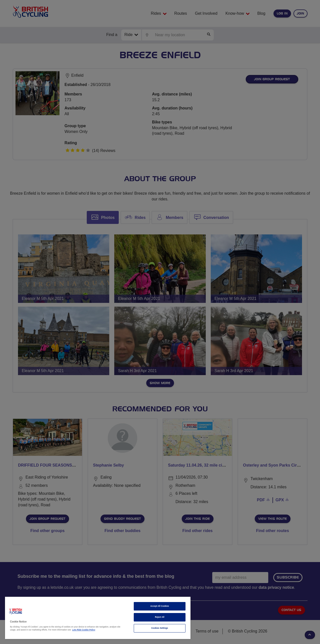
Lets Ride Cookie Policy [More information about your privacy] (84, 630)
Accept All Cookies (160, 606)
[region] (98, 618)
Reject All (160, 617)
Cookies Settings (160, 628)
